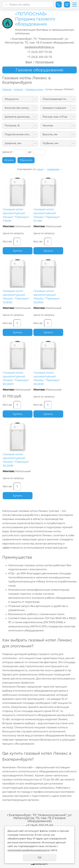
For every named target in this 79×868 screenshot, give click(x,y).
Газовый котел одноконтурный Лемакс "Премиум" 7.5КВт (16, 215)
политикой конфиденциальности (29, 850)
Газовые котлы (34, 89)
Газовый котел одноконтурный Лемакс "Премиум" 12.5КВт (16, 297)
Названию (53, 169)
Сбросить (26, 160)
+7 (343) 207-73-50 (40, 52)
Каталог (19, 89)
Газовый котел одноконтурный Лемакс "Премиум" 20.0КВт (16, 378)
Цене (40, 169)
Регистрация (45, 62)
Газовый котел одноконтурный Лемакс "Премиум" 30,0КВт (16, 460)
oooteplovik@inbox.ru (39, 47)
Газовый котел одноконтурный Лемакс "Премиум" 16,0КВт (47, 297)
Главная (7, 89)
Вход (29, 62)
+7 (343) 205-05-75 (40, 57)
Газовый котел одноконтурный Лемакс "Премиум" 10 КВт (47, 215)
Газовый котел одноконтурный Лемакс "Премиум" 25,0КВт (47, 378)
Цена (6, 152)
